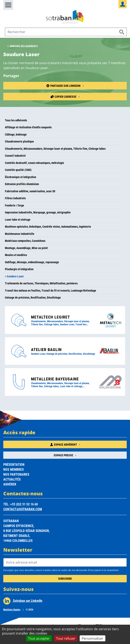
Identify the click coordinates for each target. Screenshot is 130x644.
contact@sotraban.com (23, 509)
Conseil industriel (15, 156)
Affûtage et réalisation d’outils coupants (28, 127)
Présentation (14, 464)
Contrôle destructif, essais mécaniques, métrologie (35, 163)
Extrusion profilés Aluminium (22, 184)
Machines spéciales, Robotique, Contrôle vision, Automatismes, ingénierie (48, 226)
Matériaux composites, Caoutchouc (25, 241)
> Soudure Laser (14, 276)
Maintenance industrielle (20, 234)
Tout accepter (39, 638)
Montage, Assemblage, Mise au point (26, 248)
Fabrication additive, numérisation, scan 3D (30, 191)
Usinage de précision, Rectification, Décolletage (33, 297)
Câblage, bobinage (16, 134)
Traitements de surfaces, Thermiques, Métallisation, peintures (41, 283)
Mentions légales (12, 609)
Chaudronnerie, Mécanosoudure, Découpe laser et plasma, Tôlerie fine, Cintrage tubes (55, 149)
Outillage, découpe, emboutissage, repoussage (32, 262)
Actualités (12, 479)
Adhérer (10, 484)
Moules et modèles (16, 255)
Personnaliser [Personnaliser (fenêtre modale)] (93, 638)
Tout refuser (66, 638)
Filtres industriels (15, 198)
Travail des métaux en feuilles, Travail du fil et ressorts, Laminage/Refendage (51, 290)
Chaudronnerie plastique (19, 141)
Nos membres (14, 469)
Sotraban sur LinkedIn (23, 601)
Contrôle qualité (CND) (18, 170)
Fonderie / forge (14, 205)
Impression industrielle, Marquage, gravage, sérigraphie (38, 212)
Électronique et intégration (21, 177)
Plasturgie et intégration (19, 269)
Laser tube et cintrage (18, 219)
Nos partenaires (16, 474)
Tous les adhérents (16, 120)
